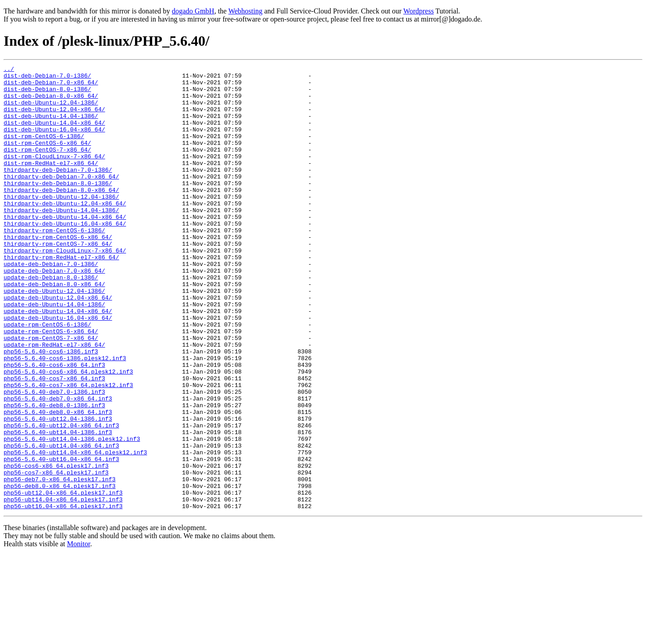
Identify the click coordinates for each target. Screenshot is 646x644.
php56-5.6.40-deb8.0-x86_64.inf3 (58, 482)
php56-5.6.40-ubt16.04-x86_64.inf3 (61, 538)
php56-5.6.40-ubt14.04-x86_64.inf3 (61, 522)
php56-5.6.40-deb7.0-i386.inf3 (54, 457)
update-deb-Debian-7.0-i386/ (51, 304)
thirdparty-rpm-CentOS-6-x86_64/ (58, 272)
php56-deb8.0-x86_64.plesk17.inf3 (60, 570)
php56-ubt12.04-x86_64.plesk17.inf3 (63, 579)
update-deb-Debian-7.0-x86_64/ (54, 312)
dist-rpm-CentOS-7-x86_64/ (47, 167)
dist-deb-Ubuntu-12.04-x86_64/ (54, 118)
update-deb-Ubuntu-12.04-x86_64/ (58, 344)
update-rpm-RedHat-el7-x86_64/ (54, 401)
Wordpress (419, 11)
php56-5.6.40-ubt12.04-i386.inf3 (58, 490)
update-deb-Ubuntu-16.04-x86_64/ (58, 369)
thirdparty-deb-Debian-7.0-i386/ (58, 191)
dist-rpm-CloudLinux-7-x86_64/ (54, 175)
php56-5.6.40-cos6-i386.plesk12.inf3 (65, 417)
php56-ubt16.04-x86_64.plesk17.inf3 (63, 595)
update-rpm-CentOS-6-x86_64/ (51, 385)
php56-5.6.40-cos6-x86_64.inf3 (54, 425)
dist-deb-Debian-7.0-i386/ (47, 78)
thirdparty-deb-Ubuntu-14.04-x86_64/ (65, 248)
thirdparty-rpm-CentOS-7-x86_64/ (58, 280)
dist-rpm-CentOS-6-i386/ (44, 151)
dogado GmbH (193, 11)
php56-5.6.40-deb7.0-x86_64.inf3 (58, 466)
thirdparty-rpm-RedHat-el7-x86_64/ (61, 296)
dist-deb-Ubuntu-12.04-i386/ (51, 110)
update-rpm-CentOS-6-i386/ (47, 377)
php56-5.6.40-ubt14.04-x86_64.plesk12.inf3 (75, 530)
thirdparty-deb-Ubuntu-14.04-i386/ (61, 239)
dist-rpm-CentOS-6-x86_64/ (47, 159)
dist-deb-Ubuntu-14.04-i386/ (51, 126)
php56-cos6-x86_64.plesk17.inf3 (56, 546)
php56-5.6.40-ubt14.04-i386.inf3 (58, 506)
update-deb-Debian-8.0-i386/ (51, 320)
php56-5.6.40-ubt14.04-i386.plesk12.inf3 (72, 514)
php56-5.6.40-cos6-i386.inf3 (51, 409)
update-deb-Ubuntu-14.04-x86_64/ (58, 361)
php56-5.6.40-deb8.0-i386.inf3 (54, 474)
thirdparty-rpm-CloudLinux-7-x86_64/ (65, 288)
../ (9, 70)
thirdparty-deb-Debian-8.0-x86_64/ (61, 215)
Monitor (79, 633)
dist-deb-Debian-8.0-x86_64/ (51, 102)
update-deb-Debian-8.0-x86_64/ (54, 328)
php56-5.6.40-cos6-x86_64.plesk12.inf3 (68, 433)
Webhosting (245, 11)
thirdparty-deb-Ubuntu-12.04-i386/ (61, 223)
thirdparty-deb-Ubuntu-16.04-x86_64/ (65, 256)
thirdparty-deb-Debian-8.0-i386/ (58, 207)
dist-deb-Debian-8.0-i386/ (47, 94)
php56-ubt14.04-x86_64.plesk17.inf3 (63, 587)
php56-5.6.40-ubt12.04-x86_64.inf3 (61, 498)
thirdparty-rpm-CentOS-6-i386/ (54, 264)
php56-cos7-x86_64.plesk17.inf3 (56, 554)
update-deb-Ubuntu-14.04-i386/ (54, 352)
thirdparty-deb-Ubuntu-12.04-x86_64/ (65, 231)
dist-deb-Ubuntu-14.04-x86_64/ (54, 135)
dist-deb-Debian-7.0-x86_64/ (51, 86)
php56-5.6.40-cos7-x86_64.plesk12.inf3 (68, 449)
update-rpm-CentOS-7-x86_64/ (51, 393)
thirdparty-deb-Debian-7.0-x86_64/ (61, 199)
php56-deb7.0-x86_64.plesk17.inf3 (60, 562)
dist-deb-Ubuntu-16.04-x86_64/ (54, 143)
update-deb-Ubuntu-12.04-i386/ (54, 336)
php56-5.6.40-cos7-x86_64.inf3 (54, 441)
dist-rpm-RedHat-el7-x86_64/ (51, 183)
